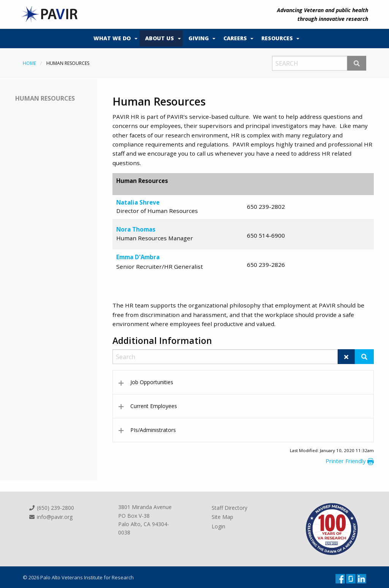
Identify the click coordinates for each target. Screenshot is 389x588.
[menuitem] (114, 39)
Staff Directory (229, 508)
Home (29, 63)
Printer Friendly (350, 461)
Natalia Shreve (138, 202)
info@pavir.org (51, 517)
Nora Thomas (136, 229)
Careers (235, 38)
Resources (277, 38)
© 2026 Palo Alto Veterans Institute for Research (78, 577)
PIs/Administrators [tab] (153, 430)
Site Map (222, 517)
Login (218, 526)
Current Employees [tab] (154, 406)
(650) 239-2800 (51, 508)
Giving (199, 38)
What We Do (112, 38)
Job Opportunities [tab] (152, 382)
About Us (160, 38)
